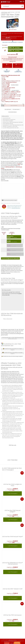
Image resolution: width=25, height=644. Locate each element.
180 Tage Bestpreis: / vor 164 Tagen (11, 96)
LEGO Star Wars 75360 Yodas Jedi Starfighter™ (13, 511)
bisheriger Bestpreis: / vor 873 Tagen (11, 95)
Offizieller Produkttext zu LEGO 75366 (10, 126)
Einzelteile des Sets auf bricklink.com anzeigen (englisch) (12, 349)
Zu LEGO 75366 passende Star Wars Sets (11, 128)
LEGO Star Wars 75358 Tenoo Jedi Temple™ (13, 537)
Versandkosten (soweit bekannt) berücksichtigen (11, 229)
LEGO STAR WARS (10, 145)
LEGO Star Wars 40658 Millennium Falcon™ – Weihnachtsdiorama (12, 563)
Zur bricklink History (12, 112)
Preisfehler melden (5, 230)
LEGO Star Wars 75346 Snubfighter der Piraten (13, 485)
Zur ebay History (16, 109)
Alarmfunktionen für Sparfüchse (9, 119)
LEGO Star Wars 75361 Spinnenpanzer (12, 615)
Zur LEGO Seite (8, 109)
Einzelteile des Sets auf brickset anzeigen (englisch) (12, 356)
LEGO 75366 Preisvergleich (8, 121)
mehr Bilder (13, 30)
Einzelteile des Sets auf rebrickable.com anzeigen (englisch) (13, 353)
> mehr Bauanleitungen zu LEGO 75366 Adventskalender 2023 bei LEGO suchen (12, 338)
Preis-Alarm (10, 59)
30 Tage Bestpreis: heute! (8, 97)
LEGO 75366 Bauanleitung (8, 124)
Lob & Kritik (17, 643)
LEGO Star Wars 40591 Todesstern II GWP (12, 589)
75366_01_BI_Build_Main (8, 319)
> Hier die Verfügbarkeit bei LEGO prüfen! (10, 258)
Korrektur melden (15, 85)
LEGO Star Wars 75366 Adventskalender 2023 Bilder (13, 122)
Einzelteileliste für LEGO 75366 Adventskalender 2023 (13, 125)
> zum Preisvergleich (13, 493)
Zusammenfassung (6, 118)
